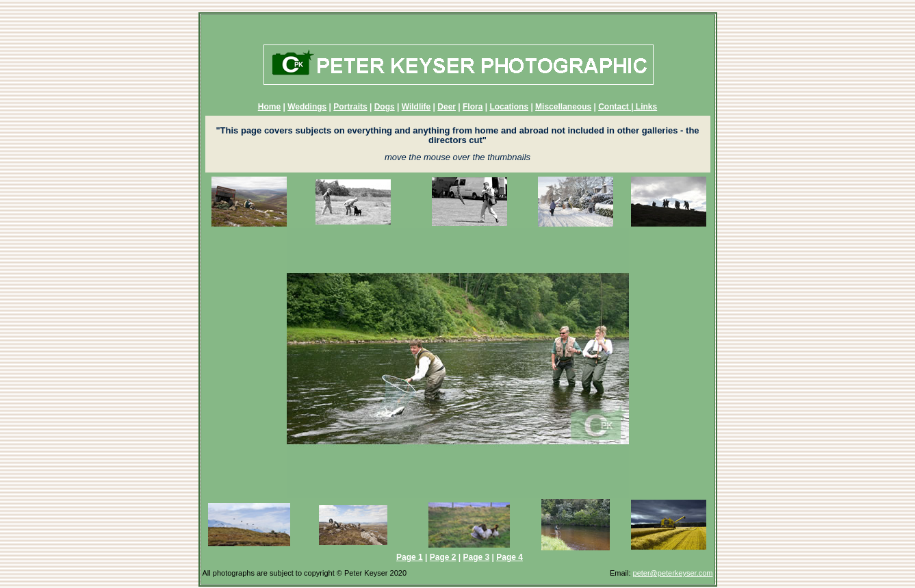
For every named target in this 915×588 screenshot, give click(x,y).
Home (269, 107)
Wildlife (416, 107)
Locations (509, 107)
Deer (447, 107)
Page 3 (477, 557)
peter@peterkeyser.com (673, 573)
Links (646, 107)
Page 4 (510, 557)
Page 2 (443, 557)
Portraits (350, 107)
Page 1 (410, 557)
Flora (473, 107)
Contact (615, 107)
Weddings (307, 107)
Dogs (385, 107)
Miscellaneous (563, 107)
